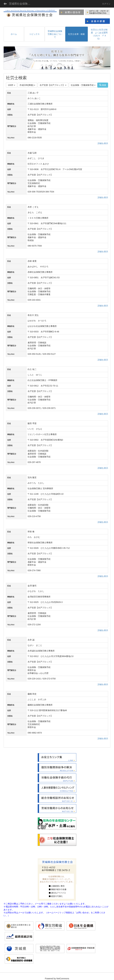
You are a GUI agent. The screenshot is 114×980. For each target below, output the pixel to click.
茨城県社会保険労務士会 (21, 4)
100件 (12, 85)
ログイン (106, 4)
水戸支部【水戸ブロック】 (53, 85)
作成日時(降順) (27, 85)
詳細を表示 (103, 143)
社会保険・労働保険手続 (83, 85)
